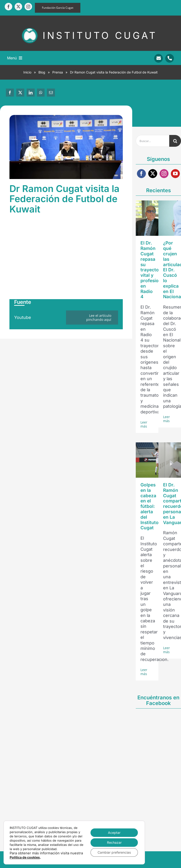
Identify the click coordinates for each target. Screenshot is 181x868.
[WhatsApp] (41, 93)
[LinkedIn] (31, 93)
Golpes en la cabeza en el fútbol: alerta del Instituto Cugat (150, 506)
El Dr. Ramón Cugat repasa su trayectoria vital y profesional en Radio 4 (153, 270)
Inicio (27, 72)
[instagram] (28, 7)
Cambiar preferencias (114, 852)
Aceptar (114, 833)
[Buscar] (175, 141)
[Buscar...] (152, 141)
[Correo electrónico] (51, 93)
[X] (20, 93)
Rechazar (114, 842)
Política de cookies (25, 857)
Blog (42, 72)
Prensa (58, 72)
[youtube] (175, 174)
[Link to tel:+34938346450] (170, 58)
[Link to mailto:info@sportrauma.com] (158, 58)
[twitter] (18, 7)
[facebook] (8, 7)
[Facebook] (10, 93)
